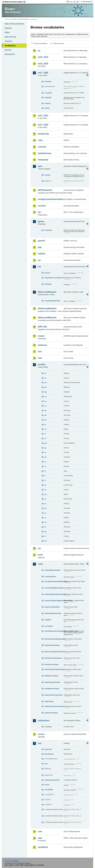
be (46, 387)
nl (45, 499)
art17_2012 (43, 116)
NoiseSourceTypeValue (53, 658)
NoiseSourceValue (52, 664)
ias (39, 260)
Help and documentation (14, 24)
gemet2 (41, 241)
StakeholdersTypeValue (53, 695)
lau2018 (42, 365)
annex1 (47, 273)
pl (45, 504)
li (45, 476)
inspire (41, 336)
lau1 (40, 351)
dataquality (43, 160)
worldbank (43, 847)
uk (46, 541)
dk (46, 415)
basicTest (48, 749)
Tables (7, 32)
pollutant (48, 284)
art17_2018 (43, 125)
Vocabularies (10, 46)
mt (46, 494)
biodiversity (43, 134)
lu (45, 485)
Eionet (14, 19)
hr (45, 452)
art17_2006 (43, 73)
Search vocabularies (41, 43)
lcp (39, 548)
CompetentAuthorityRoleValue (54, 581)
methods (48, 97)
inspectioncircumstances (54, 278)
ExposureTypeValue (52, 607)
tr (45, 536)
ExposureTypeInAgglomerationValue (54, 601)
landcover (43, 345)
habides (42, 254)
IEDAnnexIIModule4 (47, 318)
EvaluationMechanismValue (54, 594)
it (45, 471)
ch (46, 397)
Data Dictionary (23, 19)
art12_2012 (43, 57)
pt (45, 508)
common (42, 147)
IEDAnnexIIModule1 (47, 292)
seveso (41, 734)
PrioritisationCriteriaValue (54, 669)
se (46, 522)
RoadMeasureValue (52, 689)
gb (46, 443)
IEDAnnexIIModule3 (47, 308)
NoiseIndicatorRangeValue (54, 639)
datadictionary (45, 153)
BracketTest (49, 754)
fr (45, 438)
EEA (15, 2)
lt (45, 480)
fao (39, 212)
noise (40, 564)
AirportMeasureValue (53, 570)
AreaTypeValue (50, 577)
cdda (40, 140)
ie (45, 462)
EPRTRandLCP (45, 190)
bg (46, 392)
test (40, 743)
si (45, 527)
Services (8, 50)
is (45, 466)
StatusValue (49, 701)
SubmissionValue (51, 713)
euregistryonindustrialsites (50, 199)
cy (46, 401)
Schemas (8, 41)
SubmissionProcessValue (54, 706)
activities (48, 81)
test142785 (49, 790)
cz (46, 406)
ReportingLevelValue (53, 682)
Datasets (8, 28)
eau (46, 764)
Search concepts (59, 43)
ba (46, 383)
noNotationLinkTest (52, 780)
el (45, 425)
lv (45, 490)
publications (44, 721)
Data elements (10, 37)
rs (45, 518)
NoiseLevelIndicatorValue (54, 652)
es (46, 429)
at (45, 378)
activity (47, 175)
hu (46, 457)
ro (45, 513)
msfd (40, 555)
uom (40, 831)
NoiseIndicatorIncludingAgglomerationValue (54, 631)
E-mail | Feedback (12, 861)
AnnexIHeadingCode (52, 301)
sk (46, 532)
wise (40, 838)
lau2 (40, 358)
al (45, 373)
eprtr (40, 166)
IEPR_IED (42, 327)
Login (71, 2)
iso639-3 (48, 620)
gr (45, 448)
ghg (40, 247)
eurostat (42, 206)
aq (39, 51)
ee (46, 420)
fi (45, 434)
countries (48, 93)
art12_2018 (43, 64)
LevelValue (49, 626)
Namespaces (10, 54)
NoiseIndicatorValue (52, 645)
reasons (48, 103)
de (46, 410)
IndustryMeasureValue (53, 613)
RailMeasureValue (51, 676)
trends (47, 108)
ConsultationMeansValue (54, 588)
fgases (41, 221)
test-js (47, 785)
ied (39, 267)
